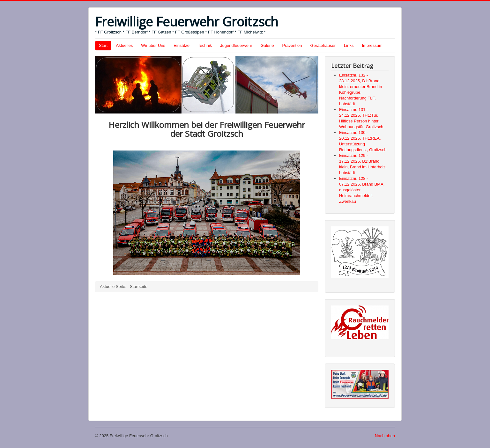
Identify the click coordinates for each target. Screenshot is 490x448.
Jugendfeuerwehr (236, 45)
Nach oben (385, 436)
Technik (205, 45)
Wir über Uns (153, 45)
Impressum (372, 45)
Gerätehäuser (323, 45)
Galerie (267, 45)
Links (349, 45)
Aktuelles (124, 45)
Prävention (292, 45)
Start (103, 45)
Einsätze (182, 45)
